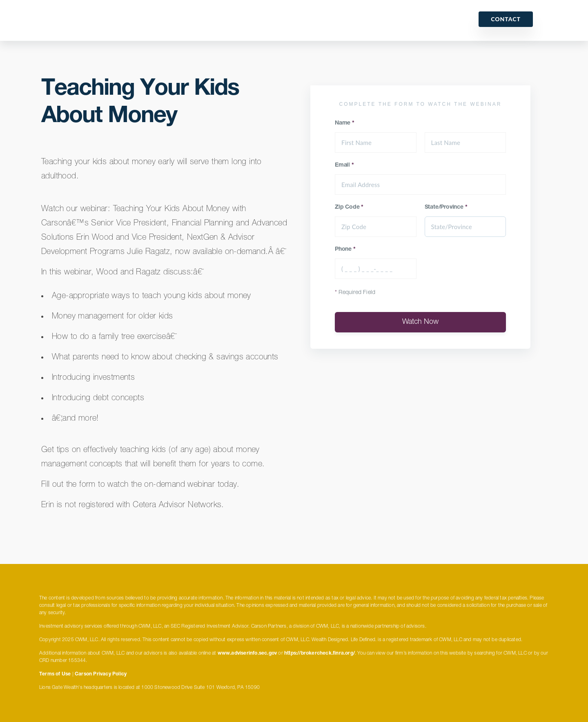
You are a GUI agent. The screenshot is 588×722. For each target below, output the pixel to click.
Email (344, 165)
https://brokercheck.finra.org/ (320, 653)
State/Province (446, 207)
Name (345, 123)
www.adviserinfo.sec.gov (247, 653)
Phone (345, 250)
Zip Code (349, 207)
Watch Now (420, 322)
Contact (506, 19)
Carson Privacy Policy (101, 674)
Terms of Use (55, 674)
